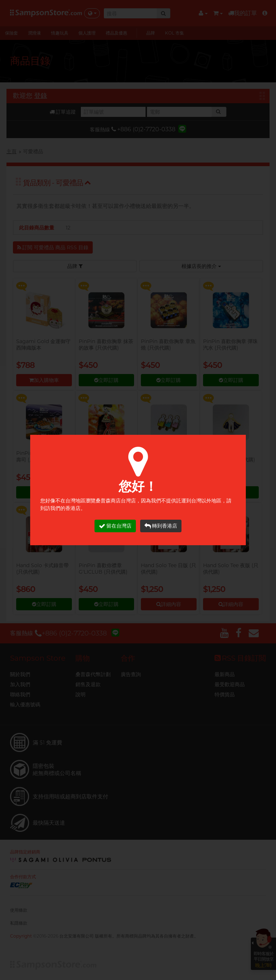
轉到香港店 (161, 526)
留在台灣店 (115, 526)
